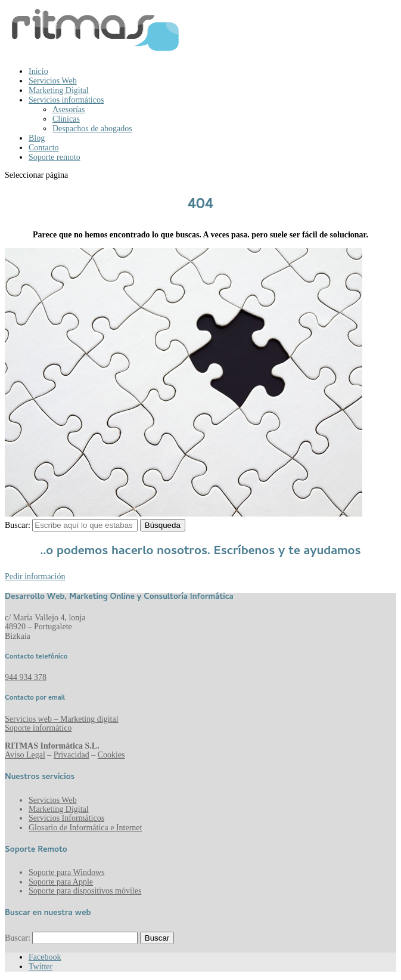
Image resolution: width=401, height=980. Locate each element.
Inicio (38, 71)
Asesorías (69, 109)
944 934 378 (26, 677)
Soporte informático (38, 728)
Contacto (44, 148)
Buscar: (18, 525)
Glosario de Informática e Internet (85, 828)
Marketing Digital (59, 90)
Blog (37, 138)
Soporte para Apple (61, 882)
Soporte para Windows (67, 872)
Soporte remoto (55, 157)
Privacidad (72, 755)
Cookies (111, 755)
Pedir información (35, 576)
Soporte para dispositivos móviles (85, 891)
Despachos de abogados (92, 129)
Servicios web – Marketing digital (62, 719)
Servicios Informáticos (66, 818)
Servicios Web (53, 81)
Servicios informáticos (66, 100)
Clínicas (66, 119)
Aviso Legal (25, 755)
